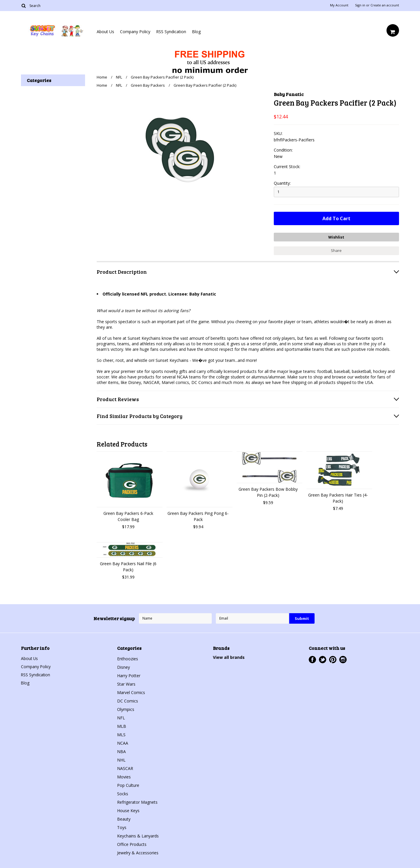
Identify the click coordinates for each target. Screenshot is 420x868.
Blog (196, 32)
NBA (121, 751)
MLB (122, 726)
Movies (124, 776)
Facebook (312, 659)
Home (102, 77)
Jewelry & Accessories (138, 852)
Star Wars (126, 683)
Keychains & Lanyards (138, 835)
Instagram (343, 659)
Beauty (124, 818)
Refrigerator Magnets (137, 802)
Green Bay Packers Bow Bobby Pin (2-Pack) (268, 492)
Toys (122, 827)
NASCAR (125, 768)
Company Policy (135, 32)
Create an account (385, 5)
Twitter (323, 659)
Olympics (126, 709)
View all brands (229, 657)
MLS (121, 734)
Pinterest (333, 659)
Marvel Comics (131, 692)
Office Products (132, 844)
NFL (119, 77)
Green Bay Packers (148, 85)
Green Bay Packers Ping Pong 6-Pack (198, 516)
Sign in (360, 5)
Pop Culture (128, 785)
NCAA (123, 742)
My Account (339, 5)
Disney (123, 667)
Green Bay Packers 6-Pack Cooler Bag (128, 516)
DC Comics (128, 700)
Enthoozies (128, 658)
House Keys (128, 810)
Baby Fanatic (289, 94)
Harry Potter (129, 675)
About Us (105, 32)
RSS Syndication (171, 32)
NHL (121, 759)
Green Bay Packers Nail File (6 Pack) (128, 566)
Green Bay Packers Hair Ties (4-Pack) (338, 497)
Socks (123, 793)
